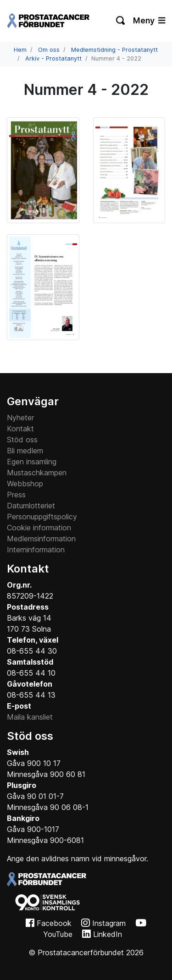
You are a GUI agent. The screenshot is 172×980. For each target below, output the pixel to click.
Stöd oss (22, 440)
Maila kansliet (30, 717)
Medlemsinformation (41, 539)
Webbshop (25, 484)
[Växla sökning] (121, 21)
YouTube (58, 934)
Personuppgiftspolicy (42, 517)
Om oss (49, 50)
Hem (20, 50)
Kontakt (20, 429)
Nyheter (20, 418)
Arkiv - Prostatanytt (53, 58)
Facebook (54, 923)
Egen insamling (32, 462)
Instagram (109, 923)
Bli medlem (25, 451)
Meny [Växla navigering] (149, 20)
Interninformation (36, 550)
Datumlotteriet (31, 506)
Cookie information (39, 528)
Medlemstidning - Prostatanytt (114, 50)
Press (16, 495)
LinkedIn (108, 934)
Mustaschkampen (37, 473)
